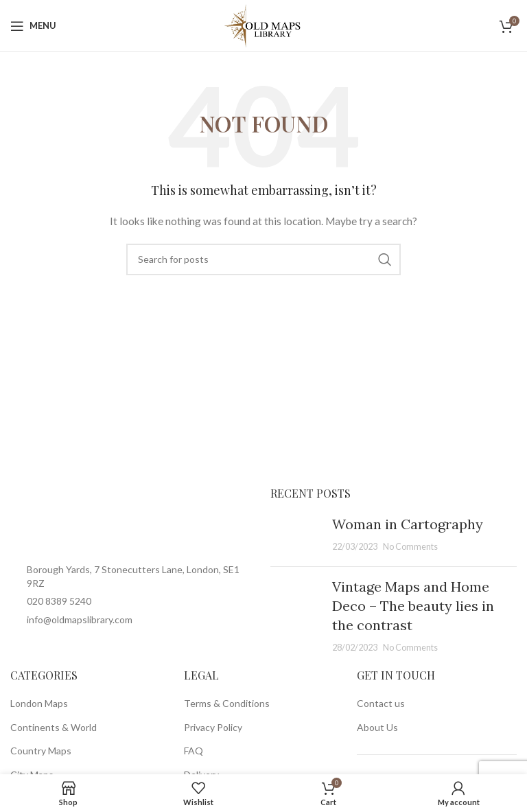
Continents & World (54, 727)
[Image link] (133, 519)
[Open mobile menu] (33, 26)
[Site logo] (264, 24)
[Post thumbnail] (296, 535)
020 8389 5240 (59, 601)
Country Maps (41, 751)
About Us (377, 727)
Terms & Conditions (227, 703)
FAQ (194, 751)
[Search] (263, 259)
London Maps (39, 703)
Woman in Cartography (408, 524)
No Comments (410, 547)
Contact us (381, 703)
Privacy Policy (213, 727)
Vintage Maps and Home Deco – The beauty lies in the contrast (413, 606)
